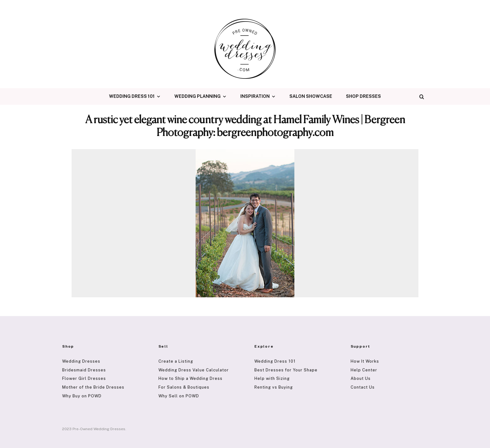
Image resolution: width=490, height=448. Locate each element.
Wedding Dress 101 (132, 96)
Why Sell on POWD (179, 396)
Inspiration (255, 96)
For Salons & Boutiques (184, 387)
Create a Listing (176, 361)
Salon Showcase (311, 96)
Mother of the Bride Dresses (93, 387)
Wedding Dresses (81, 361)
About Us (361, 378)
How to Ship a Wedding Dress (190, 378)
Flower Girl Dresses (84, 378)
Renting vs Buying (274, 387)
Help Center (364, 370)
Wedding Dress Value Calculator (194, 370)
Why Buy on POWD (82, 396)
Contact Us (363, 387)
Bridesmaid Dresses (84, 370)
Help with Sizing (272, 378)
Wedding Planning (197, 96)
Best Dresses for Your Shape (286, 370)
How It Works (365, 361)
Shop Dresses (363, 96)
